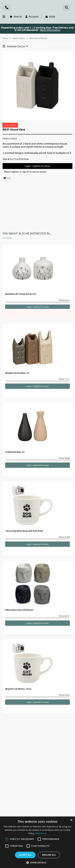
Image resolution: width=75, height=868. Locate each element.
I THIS (8, 181)
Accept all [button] (25, 855)
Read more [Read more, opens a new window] (41, 833)
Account (35, 16)
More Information (55, 30)
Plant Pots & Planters (39, 38)
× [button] (71, 820)
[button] (38, 862)
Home (5, 38)
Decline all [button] (49, 855)
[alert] (37, 842)
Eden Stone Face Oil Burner (21, 610)
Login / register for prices (37, 169)
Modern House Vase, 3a (19, 373)
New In (18, 16)
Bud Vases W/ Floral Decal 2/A (22, 294)
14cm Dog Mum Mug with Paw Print (26, 531)
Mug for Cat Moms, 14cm (19, 689)
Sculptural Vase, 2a (16, 452)
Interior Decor (19, 38)
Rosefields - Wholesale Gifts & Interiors (37, 8)
